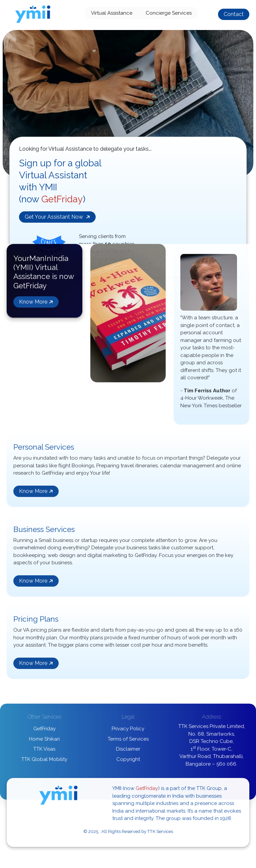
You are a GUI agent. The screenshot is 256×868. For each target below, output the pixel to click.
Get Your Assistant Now (58, 217)
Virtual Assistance (112, 13)
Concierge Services (169, 13)
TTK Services (160, 833)
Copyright (128, 761)
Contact (234, 14)
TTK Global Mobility (44, 761)
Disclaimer (128, 751)
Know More (36, 303)
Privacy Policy (128, 730)
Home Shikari (44, 741)
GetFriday (44, 730)
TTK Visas (44, 751)
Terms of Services (128, 741)
